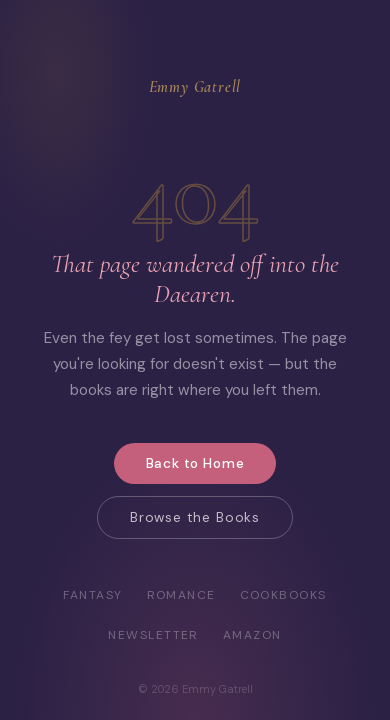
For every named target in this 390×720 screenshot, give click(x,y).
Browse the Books (195, 517)
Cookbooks (283, 595)
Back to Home (195, 463)
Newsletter (153, 635)
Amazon (252, 635)
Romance (181, 595)
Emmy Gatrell (195, 87)
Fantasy (92, 595)
